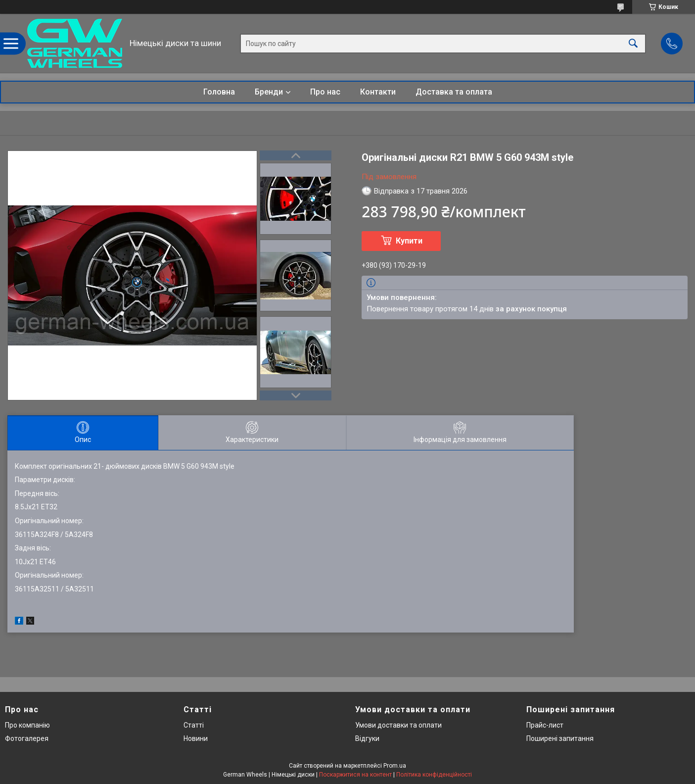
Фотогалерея (27, 738)
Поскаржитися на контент (355, 775)
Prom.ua (395, 766)
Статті (194, 725)
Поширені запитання (560, 738)
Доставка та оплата (454, 92)
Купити (409, 241)
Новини (196, 738)
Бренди (269, 92)
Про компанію (27, 725)
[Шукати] (633, 43)
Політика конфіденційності (434, 775)
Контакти (378, 92)
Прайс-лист (545, 725)
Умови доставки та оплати (398, 725)
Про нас (325, 92)
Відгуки (367, 738)
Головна (219, 92)
